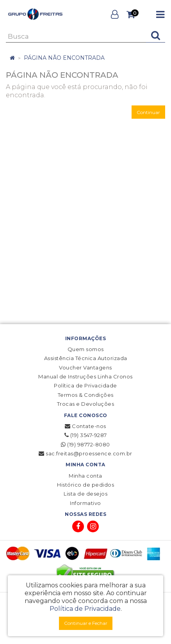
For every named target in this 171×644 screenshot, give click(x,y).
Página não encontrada (64, 58)
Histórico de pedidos (85, 485)
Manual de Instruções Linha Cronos (85, 376)
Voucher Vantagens (85, 367)
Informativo (85, 503)
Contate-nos (85, 426)
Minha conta (85, 476)
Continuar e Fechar (86, 623)
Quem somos (86, 349)
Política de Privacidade (85, 385)
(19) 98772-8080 (85, 444)
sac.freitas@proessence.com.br (85, 453)
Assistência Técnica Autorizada (86, 358)
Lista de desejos (85, 494)
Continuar (148, 112)
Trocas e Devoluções (86, 404)
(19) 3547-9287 (86, 435)
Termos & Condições (86, 395)
